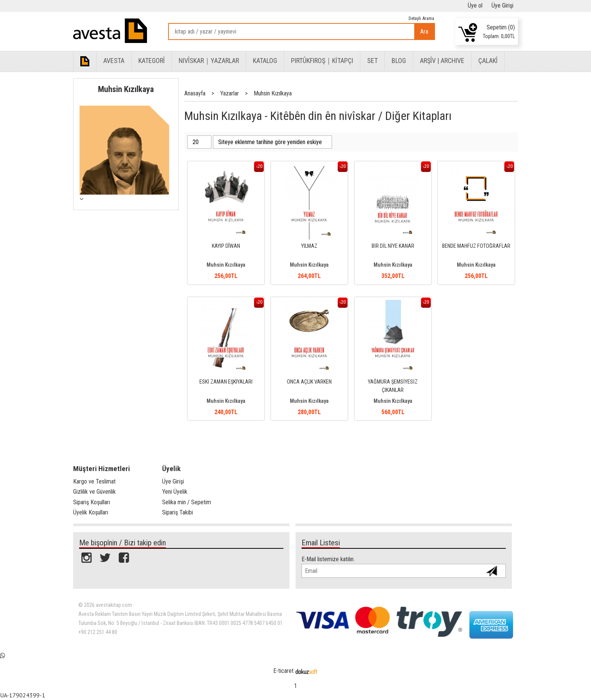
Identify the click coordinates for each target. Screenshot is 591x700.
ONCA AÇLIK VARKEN (309, 382)
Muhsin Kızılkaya (126, 89)
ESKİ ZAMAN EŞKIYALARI (226, 382)
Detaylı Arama (421, 18)
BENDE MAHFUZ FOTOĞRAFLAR (476, 246)
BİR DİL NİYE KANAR (393, 246)
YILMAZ (309, 246)
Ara (424, 31)
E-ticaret (283, 671)
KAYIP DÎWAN (226, 246)
